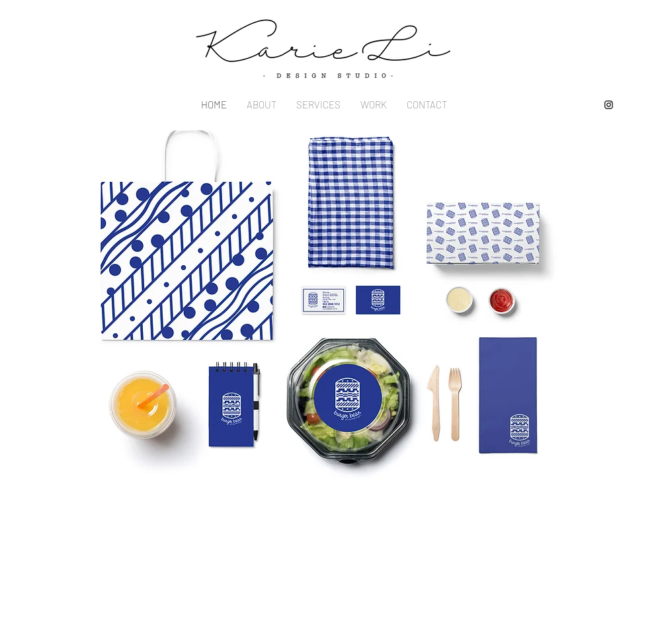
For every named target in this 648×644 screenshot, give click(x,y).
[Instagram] (609, 105)
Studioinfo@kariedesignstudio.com (198, 522)
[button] (324, 312)
